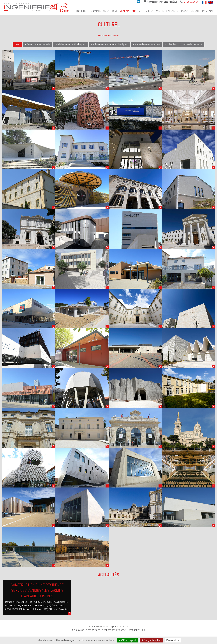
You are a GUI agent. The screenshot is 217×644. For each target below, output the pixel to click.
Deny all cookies (151, 640)
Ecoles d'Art (171, 44)
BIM (115, 11)
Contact (208, 11)
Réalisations (128, 11)
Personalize (173, 640)
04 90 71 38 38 (191, 2)
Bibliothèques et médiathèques (70, 44)
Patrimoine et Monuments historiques (109, 44)
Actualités (146, 11)
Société (81, 11)
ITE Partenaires (99, 11)
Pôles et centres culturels (38, 44)
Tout (17, 44)
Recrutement (190, 11)
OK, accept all (128, 640)
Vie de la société (167, 11)
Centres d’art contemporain (146, 44)
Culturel (115, 36)
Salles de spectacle (192, 44)
